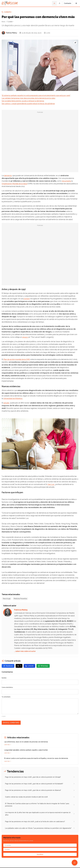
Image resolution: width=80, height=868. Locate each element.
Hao (49, 484)
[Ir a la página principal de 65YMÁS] (10, 3)
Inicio (3, 22)
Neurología (7, 599)
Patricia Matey (11, 33)
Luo (53, 484)
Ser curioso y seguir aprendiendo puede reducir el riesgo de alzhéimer (28, 104)
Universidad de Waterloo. (13, 398)
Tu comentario (6, 697)
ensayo (25, 337)
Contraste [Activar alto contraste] (68, 3)
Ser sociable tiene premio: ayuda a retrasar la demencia (23, 101)
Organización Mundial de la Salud (14, 184)
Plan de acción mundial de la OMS (16, 359)
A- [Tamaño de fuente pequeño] (55, 3)
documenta (66, 181)
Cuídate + (8, 12)
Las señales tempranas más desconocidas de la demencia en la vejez (28, 98)
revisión (27, 299)
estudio (6, 403)
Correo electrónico (7, 687)
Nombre (4, 678)
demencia (8, 176)
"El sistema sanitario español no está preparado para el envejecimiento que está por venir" (36, 96)
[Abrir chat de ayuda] (75, 863)
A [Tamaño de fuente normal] (60, 3)
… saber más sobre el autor (25, 651)
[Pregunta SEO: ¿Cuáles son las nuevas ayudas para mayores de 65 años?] (75, 43)
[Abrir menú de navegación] (76, 3)
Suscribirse (40, 854)
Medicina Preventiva (20, 599)
